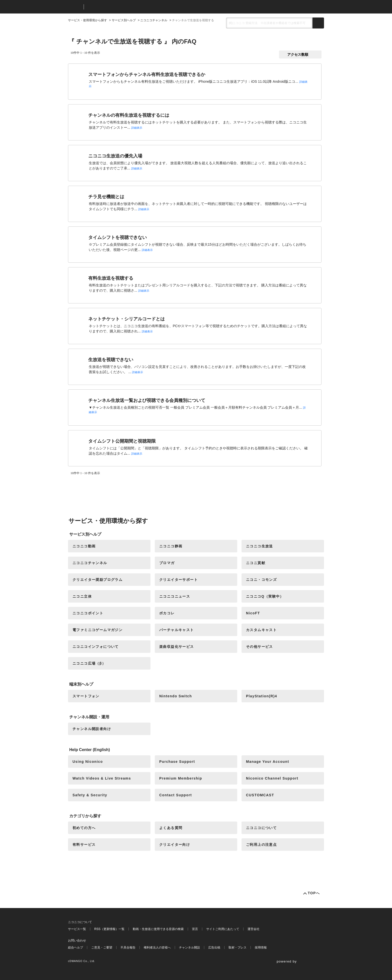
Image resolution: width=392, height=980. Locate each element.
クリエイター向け (175, 845)
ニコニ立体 (82, 596)
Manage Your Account (268, 762)
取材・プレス (237, 948)
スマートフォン (86, 696)
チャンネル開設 (189, 948)
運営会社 (253, 929)
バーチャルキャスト (177, 630)
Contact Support (176, 795)
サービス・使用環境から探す (87, 20)
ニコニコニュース (175, 596)
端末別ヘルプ (81, 684)
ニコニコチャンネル (154, 20)
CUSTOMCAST (260, 795)
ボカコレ (167, 613)
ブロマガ (167, 563)
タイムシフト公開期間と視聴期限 (122, 441)
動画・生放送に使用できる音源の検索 (158, 929)
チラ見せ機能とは (106, 197)
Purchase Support (177, 762)
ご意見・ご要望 (102, 948)
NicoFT (253, 613)
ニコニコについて (261, 828)
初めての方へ (84, 828)
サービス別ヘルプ (124, 20)
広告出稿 (214, 948)
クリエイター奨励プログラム (97, 580)
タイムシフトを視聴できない (117, 237)
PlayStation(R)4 (261, 696)
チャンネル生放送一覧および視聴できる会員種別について (147, 400)
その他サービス (259, 647)
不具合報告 (128, 948)
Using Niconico (88, 762)
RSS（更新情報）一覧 (109, 929)
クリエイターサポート (178, 580)
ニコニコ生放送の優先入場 (115, 156)
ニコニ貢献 (256, 563)
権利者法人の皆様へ (157, 948)
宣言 (195, 929)
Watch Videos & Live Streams (102, 778)
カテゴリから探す (85, 816)
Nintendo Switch (176, 696)
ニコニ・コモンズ (261, 580)
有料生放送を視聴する (111, 278)
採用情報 (261, 948)
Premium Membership (181, 778)
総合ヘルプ (75, 948)
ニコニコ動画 (84, 546)
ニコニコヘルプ (114, 7)
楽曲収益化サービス (177, 647)
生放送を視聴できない (111, 360)
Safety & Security (90, 795)
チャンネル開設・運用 (89, 717)
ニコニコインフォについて (96, 647)
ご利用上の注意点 (261, 845)
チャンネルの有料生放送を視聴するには (129, 115)
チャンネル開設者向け (92, 729)
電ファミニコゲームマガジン (97, 630)
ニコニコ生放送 (259, 546)
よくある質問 (171, 828)
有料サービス (84, 845)
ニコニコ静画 (171, 546)
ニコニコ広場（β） (89, 663)
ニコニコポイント (88, 613)
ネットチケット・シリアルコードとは (126, 319)
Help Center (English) (90, 750)
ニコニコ (75, 7)
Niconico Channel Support (272, 778)
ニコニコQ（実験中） (265, 596)
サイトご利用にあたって (223, 929)
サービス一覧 (77, 929)
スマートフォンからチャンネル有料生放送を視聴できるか (147, 74)
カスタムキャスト (261, 630)
